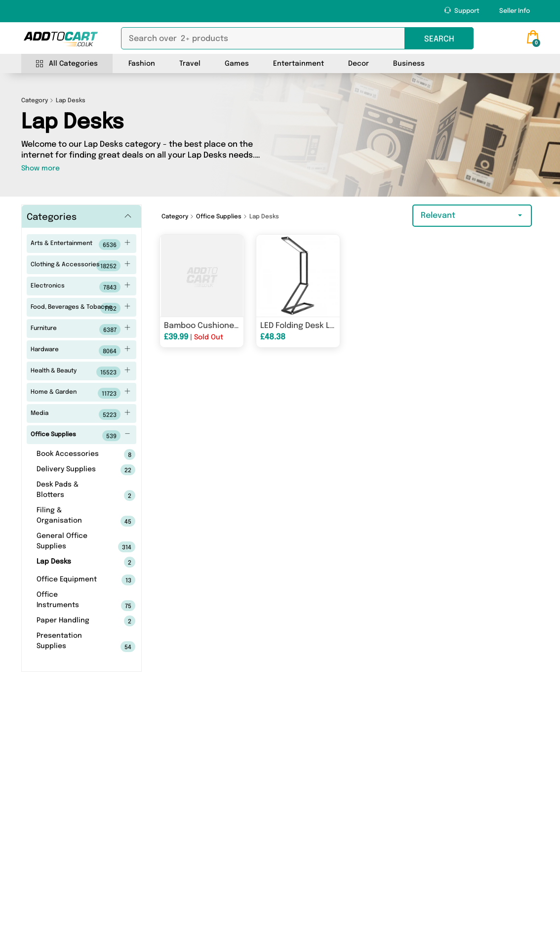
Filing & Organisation (70, 517)
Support (462, 11)
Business (409, 64)
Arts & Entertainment (80, 245)
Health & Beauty (80, 372)
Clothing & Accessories (80, 266)
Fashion (142, 64)
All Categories (67, 64)
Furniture (80, 329)
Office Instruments (70, 601)
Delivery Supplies (70, 470)
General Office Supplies (70, 542)
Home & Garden (80, 393)
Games (237, 64)
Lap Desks (70, 562)
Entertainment (299, 64)
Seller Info (515, 11)
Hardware (80, 351)
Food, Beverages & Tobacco (80, 308)
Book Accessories (70, 454)
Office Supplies (80, 436)
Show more (40, 168)
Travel (190, 64)
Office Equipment (70, 580)
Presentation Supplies (70, 642)
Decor (359, 64)
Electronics (80, 287)
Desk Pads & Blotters (70, 491)
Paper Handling (70, 621)
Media (80, 414)
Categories (52, 217)
